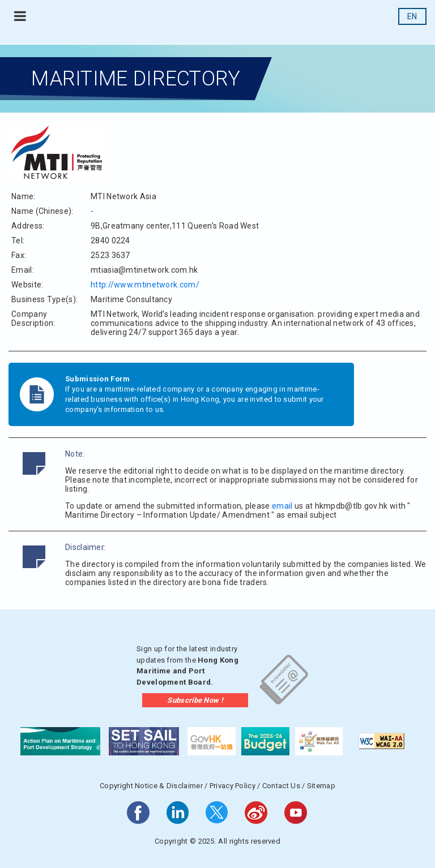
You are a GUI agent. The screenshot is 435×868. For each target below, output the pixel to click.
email (282, 506)
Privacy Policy (233, 786)
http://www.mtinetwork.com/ (145, 285)
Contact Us (281, 786)
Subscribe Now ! (195, 700)
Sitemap (321, 786)
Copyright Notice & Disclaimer (151, 786)
